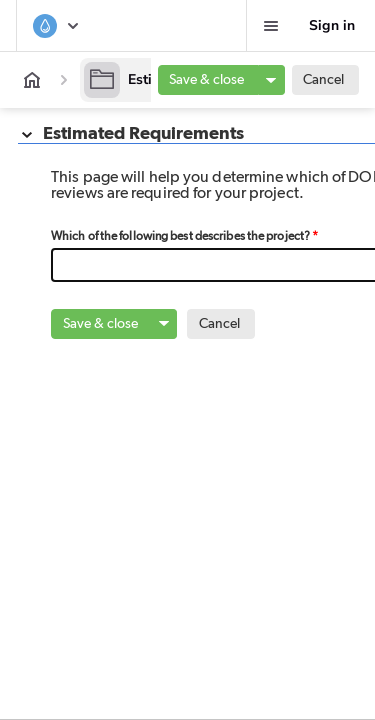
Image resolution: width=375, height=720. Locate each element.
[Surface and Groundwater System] (57, 26)
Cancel (323, 80)
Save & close (206, 80)
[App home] (32, 80)
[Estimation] (142, 80)
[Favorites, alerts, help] (271, 26)
